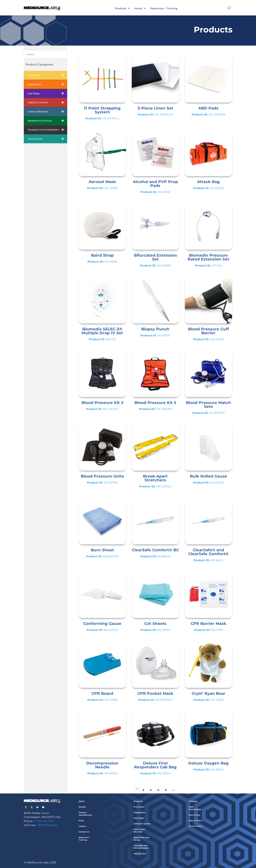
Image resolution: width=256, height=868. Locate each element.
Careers (82, 826)
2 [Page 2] (143, 790)
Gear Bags (47, 93)
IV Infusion (47, 75)
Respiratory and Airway (142, 839)
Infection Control (47, 103)
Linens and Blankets (139, 831)
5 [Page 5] (166, 790)
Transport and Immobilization (141, 847)
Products (121, 8)
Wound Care (47, 139)
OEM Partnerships (195, 808)
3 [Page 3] (151, 790)
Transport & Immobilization (47, 130)
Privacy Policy (196, 826)
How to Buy (195, 815)
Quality (82, 807)
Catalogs (193, 801)
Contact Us (84, 832)
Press (81, 821)
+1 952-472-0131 (44, 821)
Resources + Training (164, 8)
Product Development (85, 814)
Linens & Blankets (47, 112)
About (138, 8)
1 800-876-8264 (47, 825)
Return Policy (195, 821)
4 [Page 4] (158, 790)
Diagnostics (47, 84)
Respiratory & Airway (47, 121)
